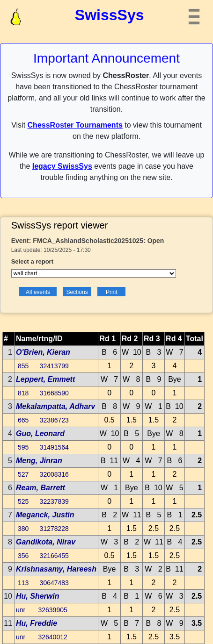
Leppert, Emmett (45, 379)
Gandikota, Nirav (46, 542)
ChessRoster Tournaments (75, 125)
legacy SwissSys (62, 166)
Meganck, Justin (45, 515)
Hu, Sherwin (37, 596)
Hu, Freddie (37, 623)
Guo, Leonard (40, 433)
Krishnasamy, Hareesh (56, 569)
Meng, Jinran (39, 461)
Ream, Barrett (40, 488)
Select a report (32, 261)
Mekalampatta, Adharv (55, 406)
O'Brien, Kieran (43, 352)
